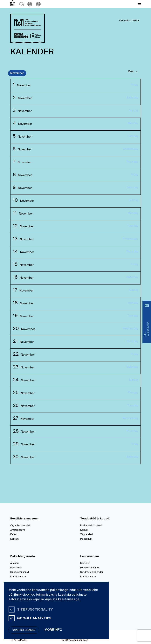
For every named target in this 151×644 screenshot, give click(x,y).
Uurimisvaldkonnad (91, 526)
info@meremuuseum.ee (75, 640)
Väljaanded (86, 535)
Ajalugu (14, 563)
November (17, 73)
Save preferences (24, 630)
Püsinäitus (16, 568)
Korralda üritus (18, 577)
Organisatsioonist (20, 526)
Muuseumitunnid (20, 572)
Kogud (84, 530)
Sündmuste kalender (92, 572)
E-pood (14, 535)
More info (53, 630)
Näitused (85, 563)
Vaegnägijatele (129, 21)
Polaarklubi (86, 539)
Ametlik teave (18, 530)
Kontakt (14, 539)
